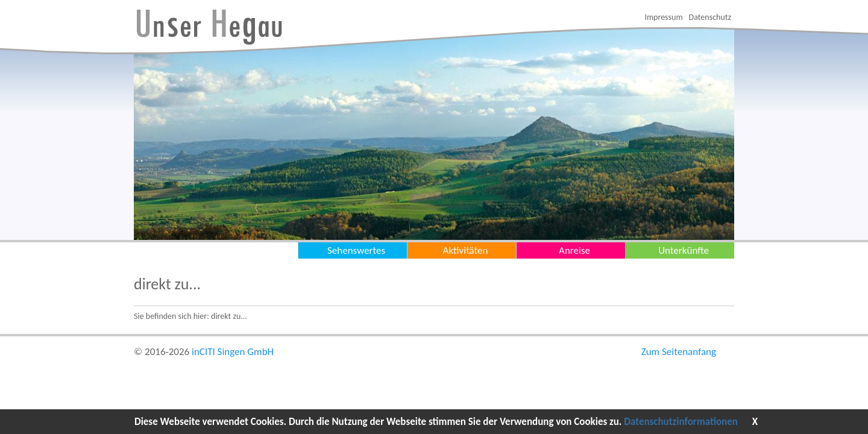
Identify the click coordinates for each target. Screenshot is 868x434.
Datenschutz (710, 17)
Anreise (574, 250)
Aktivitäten (466, 250)
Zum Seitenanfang (679, 352)
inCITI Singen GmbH (233, 352)
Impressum (663, 17)
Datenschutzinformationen (681, 422)
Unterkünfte (684, 250)
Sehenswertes (356, 250)
